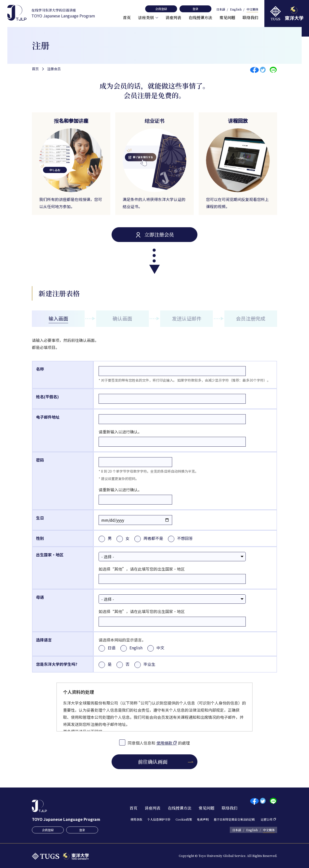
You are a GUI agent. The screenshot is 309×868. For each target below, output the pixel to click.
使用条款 (136, 819)
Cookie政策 (184, 819)
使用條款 (164, 743)
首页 (127, 18)
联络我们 (250, 18)
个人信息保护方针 (159, 819)
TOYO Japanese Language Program (63, 13)
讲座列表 (173, 18)
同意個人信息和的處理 (159, 742)
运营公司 (267, 819)
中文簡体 (252, 10)
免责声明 (203, 819)
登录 (195, 9)
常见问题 (227, 18)
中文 (160, 648)
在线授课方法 (200, 18)
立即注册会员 (159, 234)
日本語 (221, 10)
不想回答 (185, 538)
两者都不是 (153, 538)
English (236, 10)
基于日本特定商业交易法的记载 (234, 819)
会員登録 (161, 9)
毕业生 (149, 664)
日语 (112, 648)
